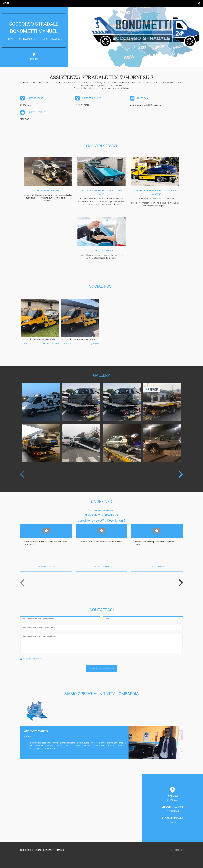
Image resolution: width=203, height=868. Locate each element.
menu (6, 3)
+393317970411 (82, 105)
